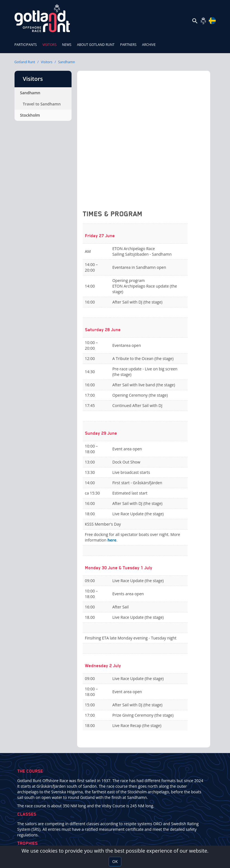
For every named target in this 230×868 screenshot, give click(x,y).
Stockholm (30, 115)
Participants (26, 45)
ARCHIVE (149, 45)
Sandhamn (67, 62)
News (67, 45)
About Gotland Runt (96, 45)
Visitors (51, 42)
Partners (128, 45)
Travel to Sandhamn (42, 104)
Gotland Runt (25, 62)
